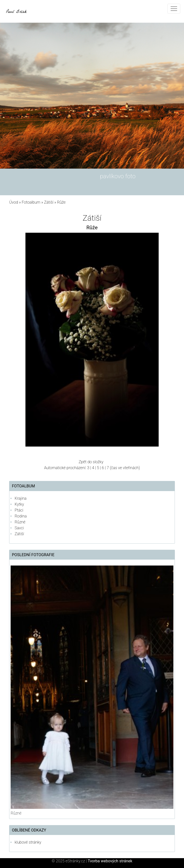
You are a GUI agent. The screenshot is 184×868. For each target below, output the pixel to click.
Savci (19, 528)
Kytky (19, 504)
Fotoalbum (31, 202)
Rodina (21, 516)
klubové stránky (28, 842)
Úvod (14, 202)
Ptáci (19, 510)
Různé (20, 522)
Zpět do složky (91, 462)
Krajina (20, 498)
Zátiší (49, 202)
